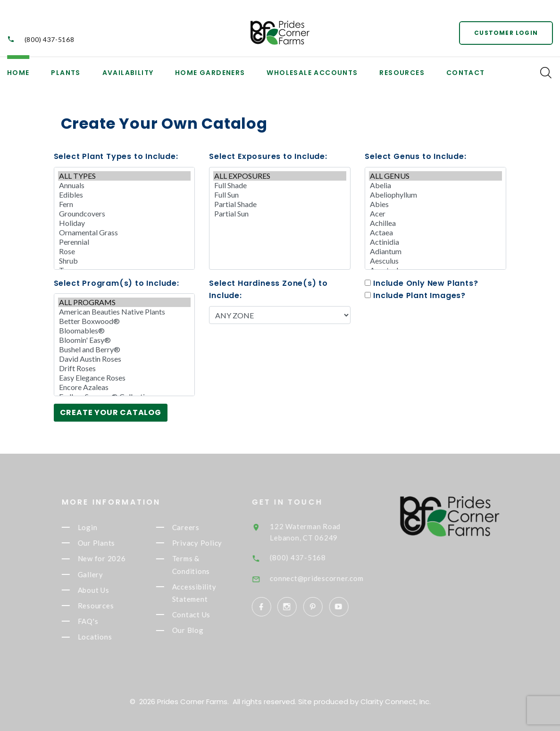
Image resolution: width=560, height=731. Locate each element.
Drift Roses (125, 368)
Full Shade (280, 185)
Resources (402, 73)
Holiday (125, 223)
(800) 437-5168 (50, 39)
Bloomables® (125, 331)
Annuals (125, 185)
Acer (435, 214)
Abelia (435, 185)
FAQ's (96, 621)
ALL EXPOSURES (280, 176)
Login (95, 527)
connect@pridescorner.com (329, 578)
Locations (103, 637)
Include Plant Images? (415, 295)
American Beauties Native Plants (125, 312)
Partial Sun (280, 214)
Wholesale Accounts (312, 73)
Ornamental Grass (125, 233)
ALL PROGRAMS (125, 302)
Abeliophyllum (435, 195)
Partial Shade (280, 204)
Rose (125, 251)
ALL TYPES (125, 176)
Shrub (125, 261)
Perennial (125, 242)
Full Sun (280, 195)
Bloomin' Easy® (125, 340)
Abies (435, 204)
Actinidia (435, 242)
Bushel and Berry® (125, 349)
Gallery (98, 574)
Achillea (435, 223)
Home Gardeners (210, 73)
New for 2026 (109, 559)
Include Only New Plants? (421, 283)
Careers (193, 527)
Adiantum (435, 251)
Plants (66, 73)
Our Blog (196, 631)
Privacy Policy (205, 543)
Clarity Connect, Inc (395, 702)
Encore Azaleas (125, 387)
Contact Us (199, 615)
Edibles (125, 195)
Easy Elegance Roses (125, 378)
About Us (101, 590)
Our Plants (104, 543)
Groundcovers (125, 214)
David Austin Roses (125, 359)
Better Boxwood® (125, 321)
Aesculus (435, 261)
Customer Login (506, 33)
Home (18, 73)
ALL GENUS (435, 176)
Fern (125, 204)
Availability (128, 73)
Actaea (435, 233)
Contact (466, 73)
